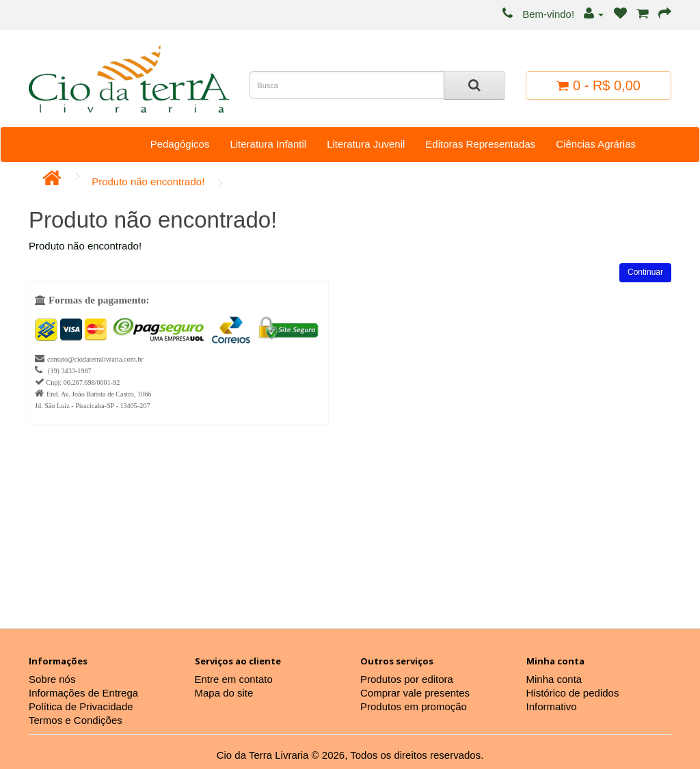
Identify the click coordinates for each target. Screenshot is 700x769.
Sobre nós (52, 679)
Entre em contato (234, 679)
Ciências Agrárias (596, 144)
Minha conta (554, 679)
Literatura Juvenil (366, 144)
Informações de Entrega (83, 693)
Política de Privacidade (81, 706)
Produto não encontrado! (148, 181)
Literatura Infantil (268, 144)
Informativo (552, 706)
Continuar (645, 272)
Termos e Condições (76, 720)
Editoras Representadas (480, 144)
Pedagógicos (180, 144)
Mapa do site (224, 693)
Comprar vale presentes (415, 693)
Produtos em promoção (414, 706)
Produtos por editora (407, 679)
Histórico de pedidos (573, 693)
